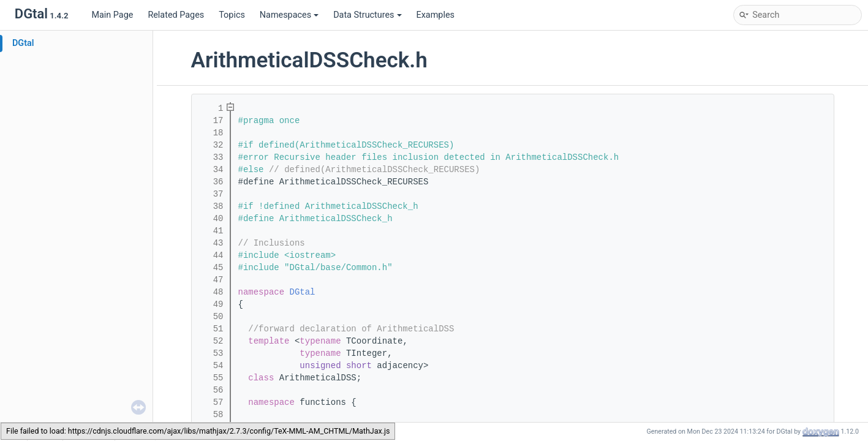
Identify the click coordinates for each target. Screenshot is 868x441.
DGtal (23, 43)
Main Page (112, 15)
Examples (436, 15)
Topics (232, 15)
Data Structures (367, 15)
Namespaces (289, 15)
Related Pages (176, 15)
